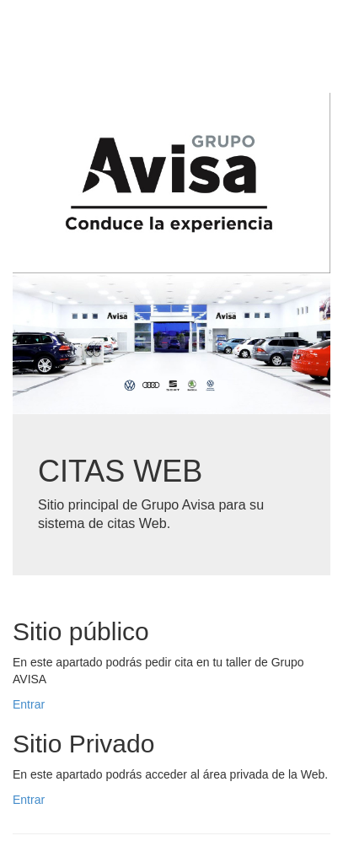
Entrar (29, 704)
